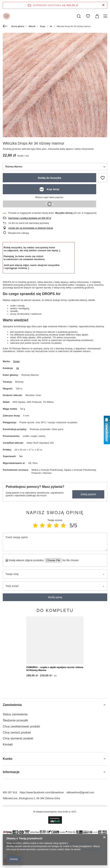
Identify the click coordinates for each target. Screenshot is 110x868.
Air (51, 26)
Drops (43, 26)
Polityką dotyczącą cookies (82, 843)
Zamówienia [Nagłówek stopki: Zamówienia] (12, 765)
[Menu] (106, 16)
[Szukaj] (79, 16)
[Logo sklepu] (6, 16)
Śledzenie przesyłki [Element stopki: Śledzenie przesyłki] (15, 780)
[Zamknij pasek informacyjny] (103, 5)
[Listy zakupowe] (88, 16)
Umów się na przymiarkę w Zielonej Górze (31, 228)
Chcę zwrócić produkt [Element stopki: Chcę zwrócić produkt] (17, 792)
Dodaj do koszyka (50, 178)
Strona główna (18, 26)
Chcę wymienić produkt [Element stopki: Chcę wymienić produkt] (18, 799)
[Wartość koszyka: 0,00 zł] (97, 16)
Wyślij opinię (55, 597)
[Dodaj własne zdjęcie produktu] (69, 560)
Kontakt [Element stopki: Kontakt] (8, 805)
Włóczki (32, 26)
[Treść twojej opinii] (55, 542)
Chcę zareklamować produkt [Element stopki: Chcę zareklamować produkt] (21, 786)
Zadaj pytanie (88, 494)
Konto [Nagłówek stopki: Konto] (8, 819)
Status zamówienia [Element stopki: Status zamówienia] (15, 774)
